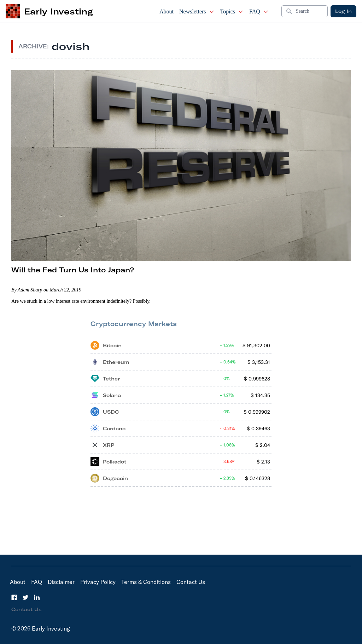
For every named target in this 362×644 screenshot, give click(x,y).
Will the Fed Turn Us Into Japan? (73, 270)
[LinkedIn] (37, 597)
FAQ (259, 11)
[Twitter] (25, 597)
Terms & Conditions (146, 582)
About (167, 11)
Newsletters (197, 11)
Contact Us (191, 582)
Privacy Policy (98, 582)
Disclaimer (61, 582)
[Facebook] (14, 597)
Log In (343, 11)
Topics (232, 11)
